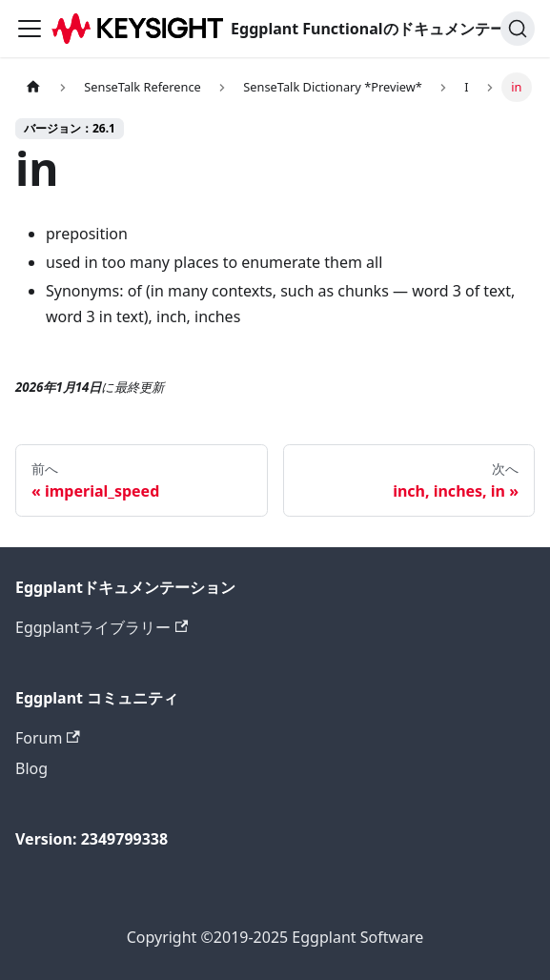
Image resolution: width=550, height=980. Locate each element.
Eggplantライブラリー (102, 627)
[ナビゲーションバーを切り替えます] (30, 29)
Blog (31, 768)
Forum (48, 738)
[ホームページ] (33, 87)
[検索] (518, 29)
